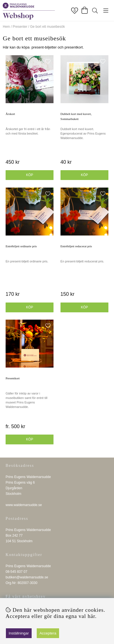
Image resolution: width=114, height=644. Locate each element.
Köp (30, 175)
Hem (6, 27)
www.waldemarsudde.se (24, 505)
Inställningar (19, 633)
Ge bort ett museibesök (47, 27)
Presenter (20, 27)
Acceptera (48, 633)
